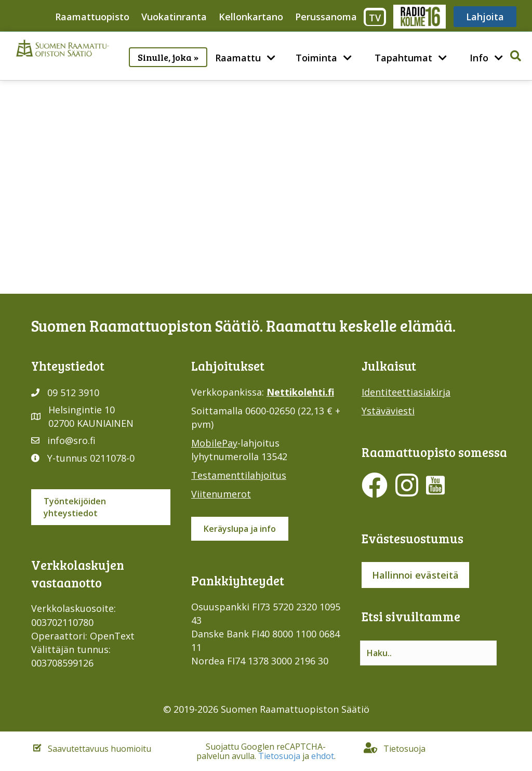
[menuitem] (271, 58)
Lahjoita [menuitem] (485, 17)
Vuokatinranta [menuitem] (174, 17)
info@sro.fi (71, 440)
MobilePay (214, 443)
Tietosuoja (279, 756)
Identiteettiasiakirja (406, 392)
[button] (199, 50)
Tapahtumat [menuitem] (403, 58)
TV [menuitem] (375, 18)
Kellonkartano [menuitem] (251, 17)
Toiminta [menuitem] (316, 58)
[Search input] (428, 653)
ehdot (323, 756)
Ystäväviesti (388, 411)
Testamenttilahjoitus (239, 475)
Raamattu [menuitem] (238, 58)
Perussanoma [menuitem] (326, 17)
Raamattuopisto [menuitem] (92, 17)
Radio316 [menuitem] (419, 17)
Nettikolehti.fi (300, 392)
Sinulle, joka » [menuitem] (168, 57)
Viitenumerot (221, 494)
